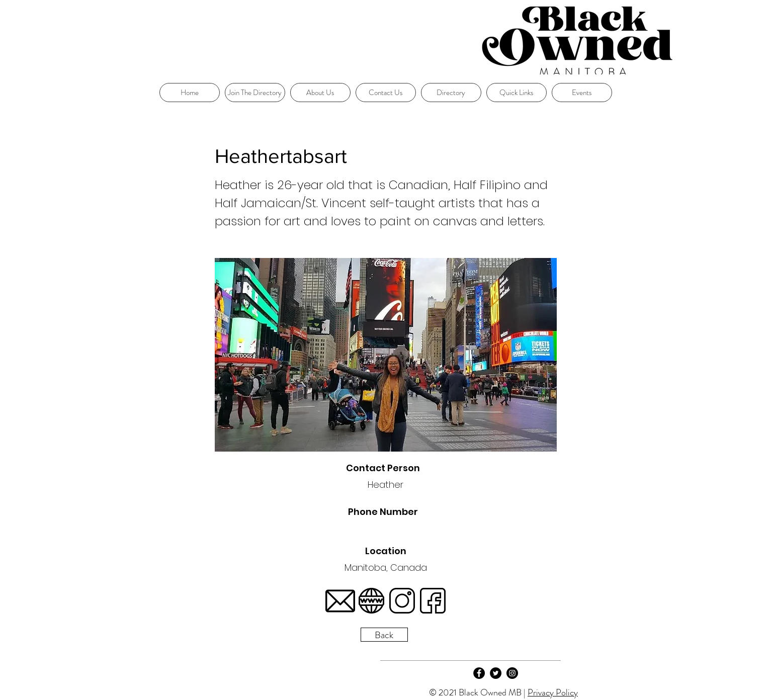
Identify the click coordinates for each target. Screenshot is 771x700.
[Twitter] (496, 673)
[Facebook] (479, 673)
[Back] (384, 635)
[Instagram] (512, 673)
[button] (517, 93)
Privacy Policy (553, 692)
